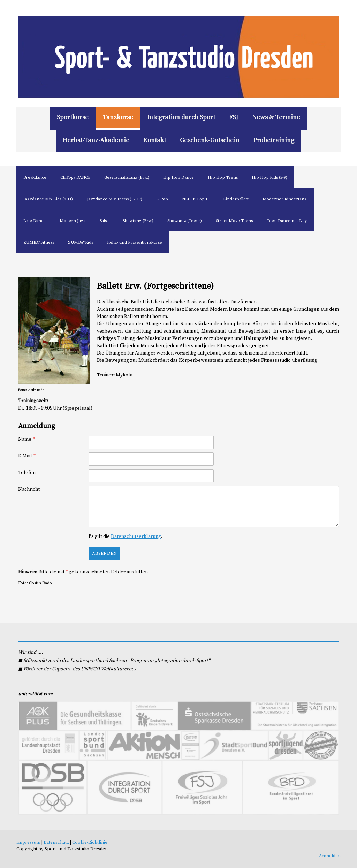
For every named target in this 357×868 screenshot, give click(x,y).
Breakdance (35, 178)
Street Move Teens (234, 221)
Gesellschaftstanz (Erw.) (127, 178)
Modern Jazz (73, 221)
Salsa (104, 221)
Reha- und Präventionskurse (135, 242)
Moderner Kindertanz (285, 199)
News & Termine (276, 117)
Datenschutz (56, 842)
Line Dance (35, 221)
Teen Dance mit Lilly (287, 221)
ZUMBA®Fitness (39, 242)
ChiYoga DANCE (75, 178)
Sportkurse (73, 117)
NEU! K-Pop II (196, 199)
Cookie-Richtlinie (90, 842)
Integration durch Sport (181, 117)
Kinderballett (236, 199)
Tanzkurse (118, 117)
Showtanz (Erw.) (138, 221)
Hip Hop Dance (178, 178)
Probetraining (274, 140)
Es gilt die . (126, 536)
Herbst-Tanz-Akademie (96, 140)
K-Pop (162, 199)
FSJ (234, 117)
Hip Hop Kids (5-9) (269, 178)
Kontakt (155, 140)
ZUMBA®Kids (81, 242)
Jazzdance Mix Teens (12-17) (115, 199)
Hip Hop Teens (223, 178)
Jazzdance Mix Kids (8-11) (48, 199)
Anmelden (330, 856)
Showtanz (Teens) (185, 221)
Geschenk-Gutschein (210, 140)
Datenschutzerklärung (136, 536)
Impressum (28, 842)
